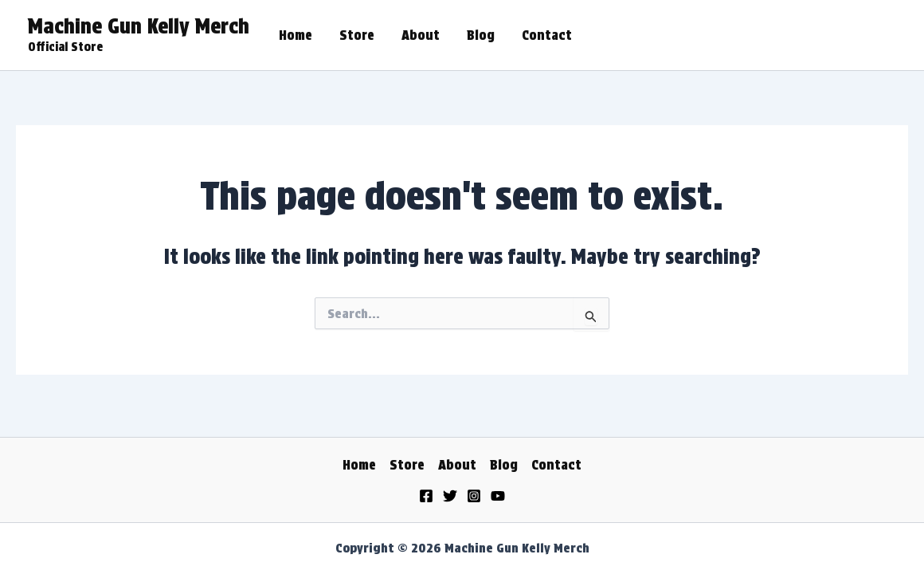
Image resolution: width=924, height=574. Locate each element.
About (421, 35)
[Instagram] (474, 496)
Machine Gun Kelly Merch (139, 26)
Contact (547, 35)
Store (357, 35)
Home (296, 35)
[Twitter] (450, 496)
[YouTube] (498, 496)
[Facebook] (426, 496)
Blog (481, 35)
